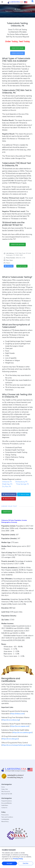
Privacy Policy (18, 859)
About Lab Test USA (7, 794)
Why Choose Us (6, 792)
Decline (26, 863)
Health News (5, 805)
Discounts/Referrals (7, 803)
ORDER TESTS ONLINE (17, 48)
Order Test (9, 266)
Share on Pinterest (9, 499)
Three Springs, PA (22, 484)
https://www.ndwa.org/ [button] (11, 720)
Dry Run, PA (7, 487)
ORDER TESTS (7, 512)
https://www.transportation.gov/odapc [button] (16, 745)
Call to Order (22, 266)
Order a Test (5, 789)
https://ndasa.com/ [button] (17, 714)
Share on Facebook (9, 494)
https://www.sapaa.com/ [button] (20, 726)
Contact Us (4, 808)
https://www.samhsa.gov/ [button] (22, 733)
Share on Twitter (24, 494)
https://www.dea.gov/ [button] (10, 739)
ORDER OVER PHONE (17, 53)
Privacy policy (5, 815)
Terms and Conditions (7, 817)
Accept (9, 863)
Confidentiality (5, 819)
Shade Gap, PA (7, 484)
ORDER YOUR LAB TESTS (18, 245)
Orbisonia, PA (7, 482)
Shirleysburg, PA (21, 482)
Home (17, 9)
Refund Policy (5, 822)
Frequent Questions (7, 801)
